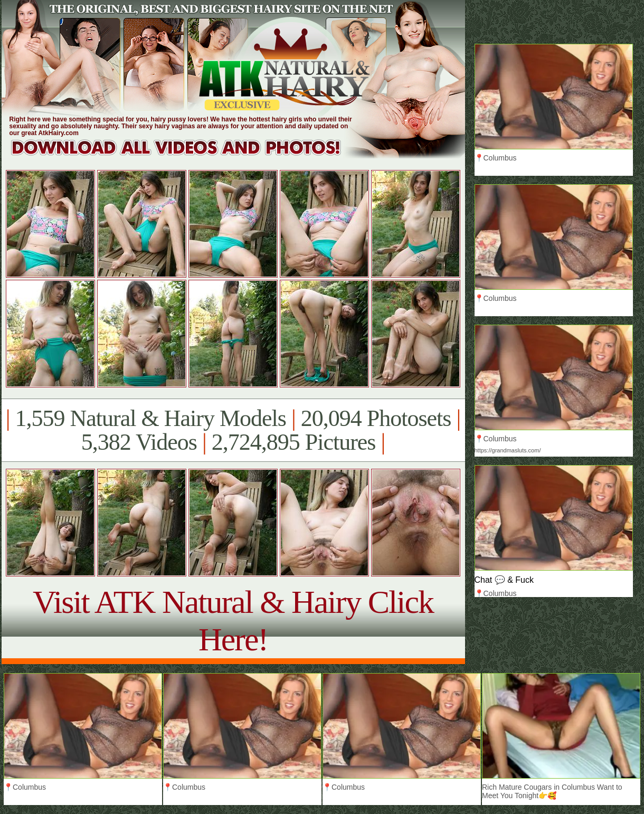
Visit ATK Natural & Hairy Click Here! (233, 621)
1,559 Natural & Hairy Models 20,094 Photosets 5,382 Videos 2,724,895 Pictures (233, 430)
